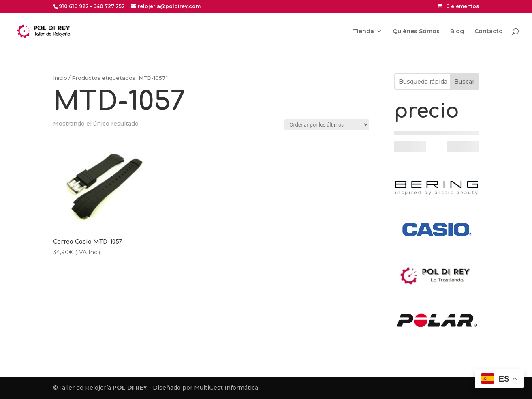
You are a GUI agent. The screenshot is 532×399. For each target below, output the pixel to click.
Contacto (489, 32)
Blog (457, 32)
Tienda (363, 32)
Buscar (464, 82)
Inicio (60, 78)
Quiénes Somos (416, 32)
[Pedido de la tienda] (327, 125)
